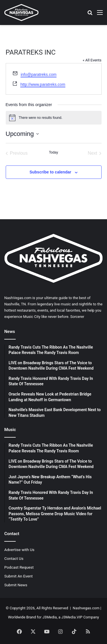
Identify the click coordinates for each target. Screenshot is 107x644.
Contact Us (14, 558)
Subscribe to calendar (50, 172)
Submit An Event (19, 576)
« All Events (92, 60)
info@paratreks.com (38, 74)
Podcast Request (19, 567)
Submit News (16, 585)
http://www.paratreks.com (43, 84)
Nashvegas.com (86, 608)
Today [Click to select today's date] (53, 152)
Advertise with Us (19, 550)
